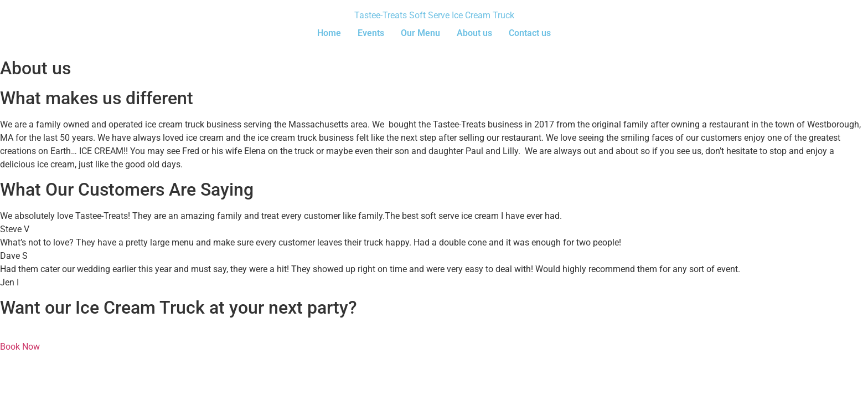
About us (474, 33)
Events (371, 33)
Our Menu (420, 33)
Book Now (20, 347)
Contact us (530, 33)
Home (329, 33)
